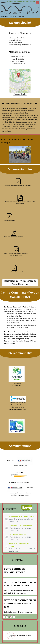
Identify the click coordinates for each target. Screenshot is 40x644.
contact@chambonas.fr (23, 45)
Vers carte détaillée (20, 94)
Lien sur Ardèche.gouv (16, 255)
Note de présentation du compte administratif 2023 (20, 604)
